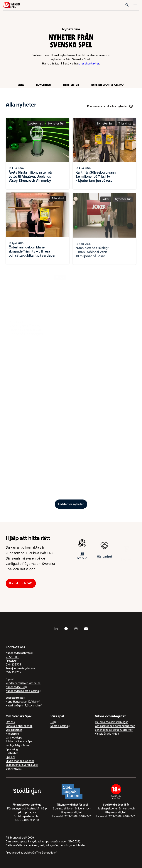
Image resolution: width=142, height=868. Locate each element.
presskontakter (89, 63)
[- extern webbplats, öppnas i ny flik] (56, 629)
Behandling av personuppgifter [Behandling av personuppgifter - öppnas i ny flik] (114, 730)
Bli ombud (82, 558)
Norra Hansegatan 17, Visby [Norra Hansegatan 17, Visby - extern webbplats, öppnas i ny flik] (22, 702)
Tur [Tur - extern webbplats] (52, 722)
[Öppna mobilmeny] (135, 5)
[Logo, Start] (12, 5)
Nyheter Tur (71, 85)
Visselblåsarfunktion (107, 734)
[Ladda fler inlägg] (71, 504)
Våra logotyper (15, 738)
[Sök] (127, 5)
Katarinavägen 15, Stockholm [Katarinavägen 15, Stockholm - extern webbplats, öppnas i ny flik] (23, 706)
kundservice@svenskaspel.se (23, 683)
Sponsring (12, 749)
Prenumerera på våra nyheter (110, 106)
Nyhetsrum (12, 734)
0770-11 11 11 (13, 657)
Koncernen (43, 85)
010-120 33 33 (13, 665)
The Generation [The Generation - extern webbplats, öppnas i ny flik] (46, 853)
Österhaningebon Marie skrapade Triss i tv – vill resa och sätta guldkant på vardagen (32, 254)
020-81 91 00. (32, 820)
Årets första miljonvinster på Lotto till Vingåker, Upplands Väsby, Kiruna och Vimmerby (30, 176)
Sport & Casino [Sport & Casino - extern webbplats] (59, 726)
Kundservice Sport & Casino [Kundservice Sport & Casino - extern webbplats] (22, 691)
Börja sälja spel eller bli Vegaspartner (19, 728)
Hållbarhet (12, 753)
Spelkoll (10, 757)
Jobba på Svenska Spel (19, 741)
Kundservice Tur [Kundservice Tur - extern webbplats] (15, 687)
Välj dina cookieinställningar (111, 722)
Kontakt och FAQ (21, 583)
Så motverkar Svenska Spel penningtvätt (22, 767)
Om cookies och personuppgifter (115, 726)
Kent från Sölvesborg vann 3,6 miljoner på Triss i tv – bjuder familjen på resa (96, 176)
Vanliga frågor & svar (18, 745)
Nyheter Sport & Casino (108, 85)
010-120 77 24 (13, 672)
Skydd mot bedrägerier (20, 761)
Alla (21, 85)
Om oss (10, 722)
